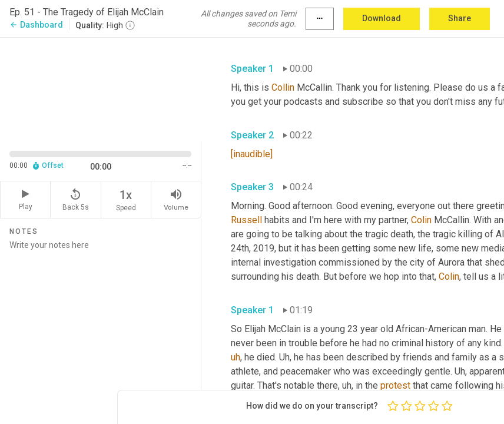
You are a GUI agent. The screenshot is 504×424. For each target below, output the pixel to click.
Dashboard (36, 25)
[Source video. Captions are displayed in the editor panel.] (101, 88)
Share (460, 18)
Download (382, 18)
